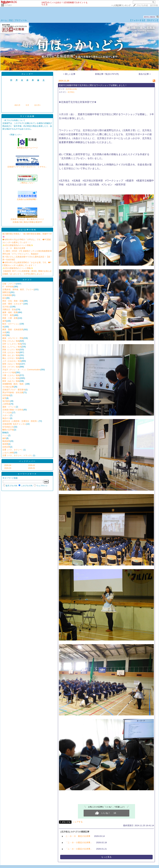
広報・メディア (9, 284)
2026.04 (8, 465)
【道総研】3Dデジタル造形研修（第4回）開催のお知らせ (27, 271)
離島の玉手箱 (8, 430)
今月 (27, 105)
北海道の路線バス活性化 (13, 410)
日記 (11, 20)
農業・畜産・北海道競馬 (13, 330)
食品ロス (6, 418)
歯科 (4, 438)
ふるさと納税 (8, 453)
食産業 (5, 444)
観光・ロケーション (11, 324)
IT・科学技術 (8, 287)
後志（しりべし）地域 (12, 347)
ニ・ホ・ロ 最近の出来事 (14, 248)
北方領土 (6, 307)
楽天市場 (154, 5)
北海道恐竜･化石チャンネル (14, 424)
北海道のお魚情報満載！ (27, 198)
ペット (5, 435)
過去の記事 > (145, 74)
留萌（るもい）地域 (11, 364)
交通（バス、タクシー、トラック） (18, 455)
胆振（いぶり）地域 (11, 350)
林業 (4, 335)
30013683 (149, 17)
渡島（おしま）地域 (11, 355)
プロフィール (21, 20)
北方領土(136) (71, 89)
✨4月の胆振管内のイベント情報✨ (18, 245)
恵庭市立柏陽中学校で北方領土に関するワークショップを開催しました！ (93, 85)
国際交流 (6, 292)
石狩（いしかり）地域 (12, 344)
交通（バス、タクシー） (13, 450)
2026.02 (31, 465)
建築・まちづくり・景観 (13, 338)
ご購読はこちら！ (27, 182)
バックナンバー (27, 461)
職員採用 (6, 441)
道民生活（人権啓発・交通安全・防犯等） (20, 421)
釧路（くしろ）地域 (11, 378)
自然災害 (6, 447)
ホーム (4, 20)
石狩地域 (6, 395)
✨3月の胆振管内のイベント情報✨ (18, 268)
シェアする (78, 822)
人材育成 (6, 404)
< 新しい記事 (69, 74)
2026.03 (8, 468)
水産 (4, 332)
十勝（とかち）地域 (11, 375)
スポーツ (6, 415)
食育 (4, 398)
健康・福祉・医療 (10, 312)
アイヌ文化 (7, 413)
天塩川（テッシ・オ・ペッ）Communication (21, 370)
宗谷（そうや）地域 (11, 367)
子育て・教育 (8, 315)
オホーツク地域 (9, 372)
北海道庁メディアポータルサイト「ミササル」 (27, 166)
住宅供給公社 (8, 427)
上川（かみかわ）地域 (12, 361)
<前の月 (17, 105)
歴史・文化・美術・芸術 (13, 301)
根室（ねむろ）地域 (11, 381)
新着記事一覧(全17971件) (107, 74)
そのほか (8, 5)
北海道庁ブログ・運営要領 (14, 390)
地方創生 (6, 401)
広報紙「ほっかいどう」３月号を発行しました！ (23, 274)
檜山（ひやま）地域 (11, 358)
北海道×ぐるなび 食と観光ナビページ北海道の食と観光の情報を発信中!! (27, 220)
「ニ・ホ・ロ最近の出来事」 (79, 842)
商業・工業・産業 (10, 318)
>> (121, 5)
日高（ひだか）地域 (11, 352)
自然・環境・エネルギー (13, 304)
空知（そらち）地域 (11, 341)
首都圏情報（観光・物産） (14, 384)
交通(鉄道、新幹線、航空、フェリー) (18, 289)
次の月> (37, 105)
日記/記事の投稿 (27, 230)
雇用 (4, 321)
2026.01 (31, 468)
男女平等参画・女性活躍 (13, 393)
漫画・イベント (9, 407)
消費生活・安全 (9, 310)
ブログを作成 (142, 5)
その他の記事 (8, 387)
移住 (4, 298)
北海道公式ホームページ (27, 147)
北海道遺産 (7, 295)
